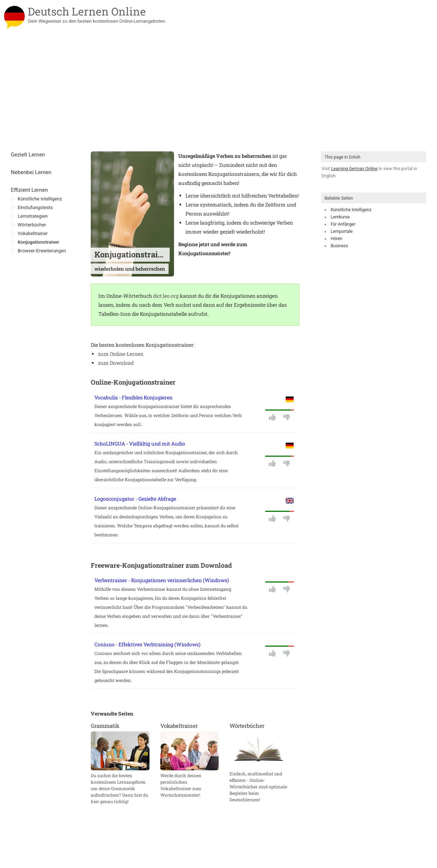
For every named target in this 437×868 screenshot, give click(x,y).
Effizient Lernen (29, 190)
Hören (336, 239)
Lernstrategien (33, 216)
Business (340, 246)
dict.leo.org (166, 296)
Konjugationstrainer (38, 242)
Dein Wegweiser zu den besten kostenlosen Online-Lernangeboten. (97, 21)
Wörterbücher (32, 225)
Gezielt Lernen (28, 155)
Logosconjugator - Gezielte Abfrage (135, 499)
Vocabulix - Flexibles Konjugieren (133, 397)
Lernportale (342, 231)
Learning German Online (354, 169)
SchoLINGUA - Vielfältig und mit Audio (140, 444)
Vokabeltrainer (33, 233)
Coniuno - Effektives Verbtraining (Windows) (147, 644)
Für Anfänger (343, 224)
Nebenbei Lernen (31, 172)
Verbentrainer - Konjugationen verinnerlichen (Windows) (162, 580)
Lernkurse (340, 217)
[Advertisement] (218, 97)
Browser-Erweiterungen (42, 251)
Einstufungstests (35, 207)
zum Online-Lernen (121, 354)
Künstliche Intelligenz (351, 210)
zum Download (116, 363)
